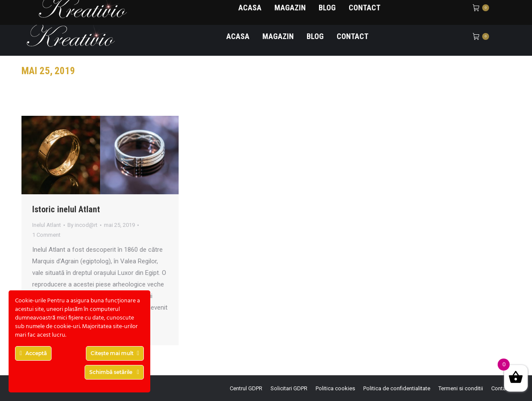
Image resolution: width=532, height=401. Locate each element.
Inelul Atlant (47, 225)
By (82, 225)
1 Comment (46, 235)
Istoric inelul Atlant (66, 209)
